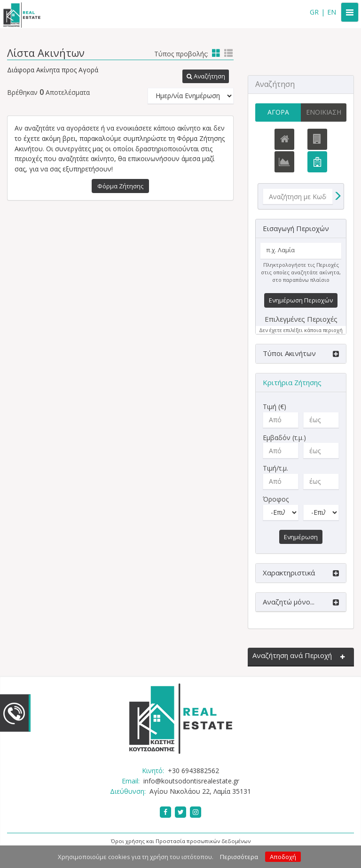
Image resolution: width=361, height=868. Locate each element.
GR (314, 12)
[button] (205, 77)
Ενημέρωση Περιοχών (301, 301)
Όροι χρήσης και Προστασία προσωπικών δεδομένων (181, 842)
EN (332, 12)
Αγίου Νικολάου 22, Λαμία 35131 (200, 792)
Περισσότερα (239, 857)
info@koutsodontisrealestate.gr (191, 781)
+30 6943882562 (193, 771)
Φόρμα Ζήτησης (120, 186)
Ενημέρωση (301, 537)
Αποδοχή (283, 857)
